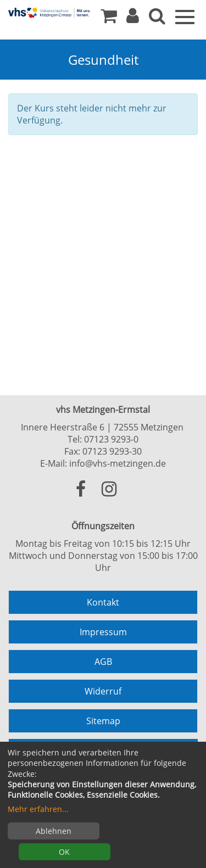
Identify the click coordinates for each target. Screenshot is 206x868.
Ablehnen (54, 831)
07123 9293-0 (111, 439)
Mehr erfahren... (38, 809)
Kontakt (103, 602)
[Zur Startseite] (49, 13)
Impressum (103, 632)
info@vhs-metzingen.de (118, 463)
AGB (103, 662)
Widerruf (103, 691)
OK (64, 852)
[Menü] (185, 16)
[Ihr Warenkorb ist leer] (109, 19)
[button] (133, 19)
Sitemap (103, 721)
